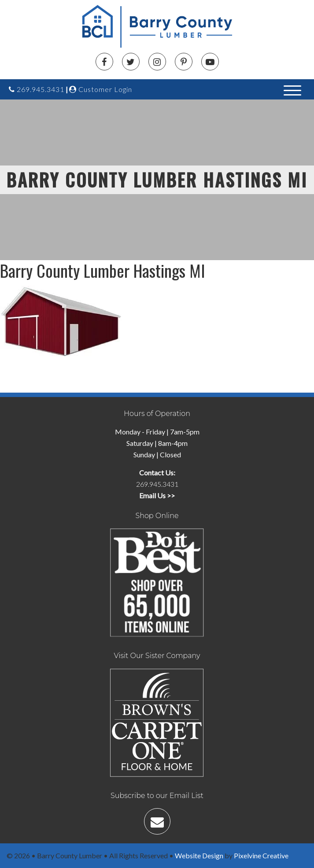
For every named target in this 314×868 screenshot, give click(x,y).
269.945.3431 (37, 89)
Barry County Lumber (160, 26)
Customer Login (101, 89)
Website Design (199, 855)
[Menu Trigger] (293, 90)
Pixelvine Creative (261, 855)
